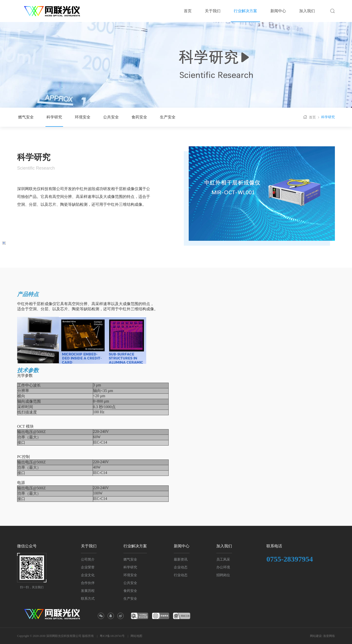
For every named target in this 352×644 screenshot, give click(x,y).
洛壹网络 (329, 636)
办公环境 (223, 567)
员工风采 (223, 559)
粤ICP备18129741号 (112, 636)
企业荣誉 (88, 567)
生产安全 (168, 117)
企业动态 (181, 567)
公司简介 (88, 559)
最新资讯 (181, 559)
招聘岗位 (223, 575)
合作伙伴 (88, 583)
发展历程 (88, 591)
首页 (309, 117)
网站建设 (316, 636)
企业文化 (88, 575)
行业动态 (181, 575)
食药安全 (139, 117)
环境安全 (83, 117)
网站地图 (136, 636)
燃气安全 (26, 117)
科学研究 (54, 117)
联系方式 (88, 599)
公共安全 (111, 117)
